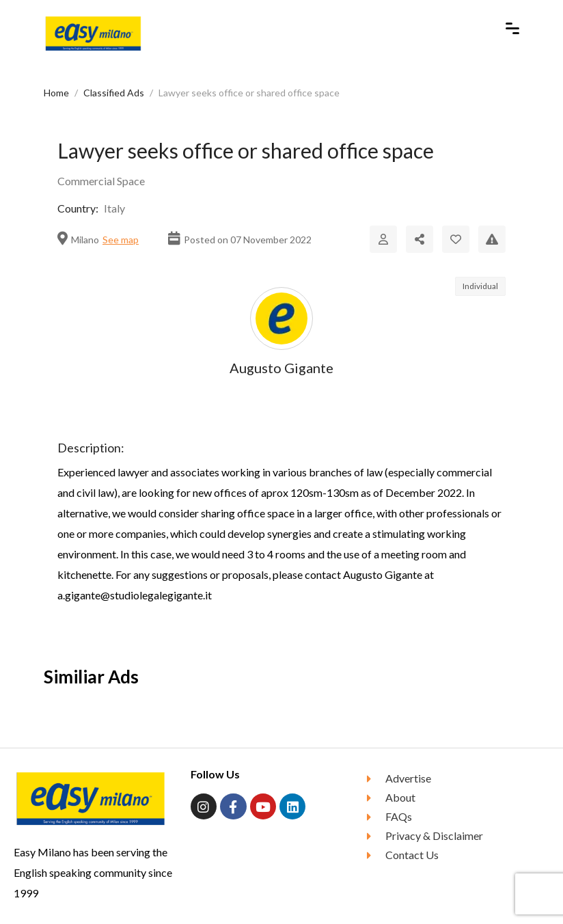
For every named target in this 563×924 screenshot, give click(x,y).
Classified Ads (114, 93)
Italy (114, 208)
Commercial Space (101, 181)
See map (121, 240)
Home (56, 93)
